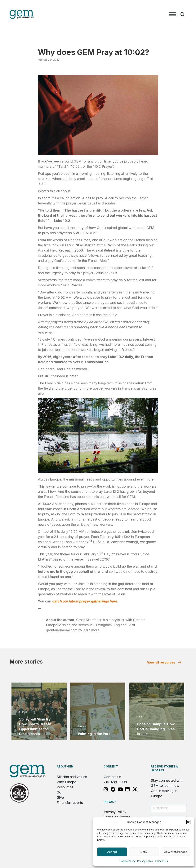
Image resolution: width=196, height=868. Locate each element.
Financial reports (70, 803)
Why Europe (66, 782)
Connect (111, 766)
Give (60, 797)
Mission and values (72, 777)
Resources (65, 787)
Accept (112, 852)
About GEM (65, 766)
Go (59, 792)
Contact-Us (161, 861)
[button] (188, 822)
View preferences (175, 852)
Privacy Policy (145, 861)
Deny (144, 852)
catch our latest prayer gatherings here (85, 601)
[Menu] (172, 14)
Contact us (112, 777)
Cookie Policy (127, 861)
